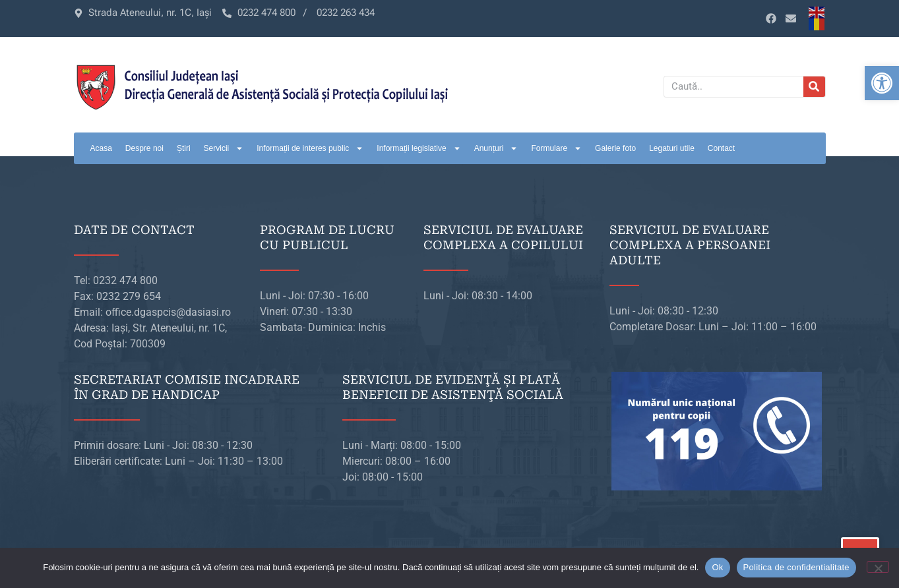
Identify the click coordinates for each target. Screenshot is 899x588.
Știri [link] (184, 148)
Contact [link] (721, 148)
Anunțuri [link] (496, 148)
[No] (878, 567)
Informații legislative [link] (418, 148)
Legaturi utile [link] (672, 148)
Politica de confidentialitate (796, 567)
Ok (717, 567)
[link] (882, 83)
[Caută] (814, 87)
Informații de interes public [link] (310, 148)
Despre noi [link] (144, 148)
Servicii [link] (224, 148)
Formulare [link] (556, 148)
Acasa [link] (101, 148)
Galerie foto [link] (615, 148)
